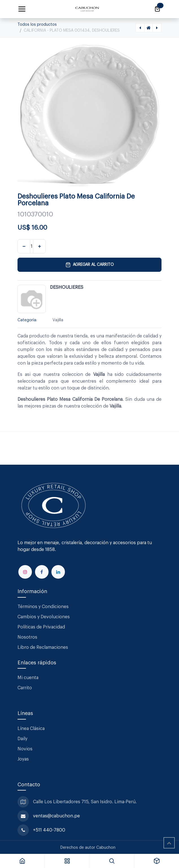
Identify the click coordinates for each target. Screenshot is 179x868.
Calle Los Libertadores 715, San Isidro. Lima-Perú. (85, 802)
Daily (22, 739)
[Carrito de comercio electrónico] (157, 9)
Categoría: (27, 320)
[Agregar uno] (39, 246)
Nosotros (27, 637)
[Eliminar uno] (24, 246)
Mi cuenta (28, 678)
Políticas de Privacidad (41, 627)
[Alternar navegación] (22, 9)
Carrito (25, 688)
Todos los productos (37, 25)
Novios (25, 749)
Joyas (23, 759)
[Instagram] (25, 572)
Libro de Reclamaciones (43, 647)
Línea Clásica (31, 729)
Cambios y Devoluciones (44, 617)
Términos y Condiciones (44, 607)
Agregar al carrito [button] (90, 265)
